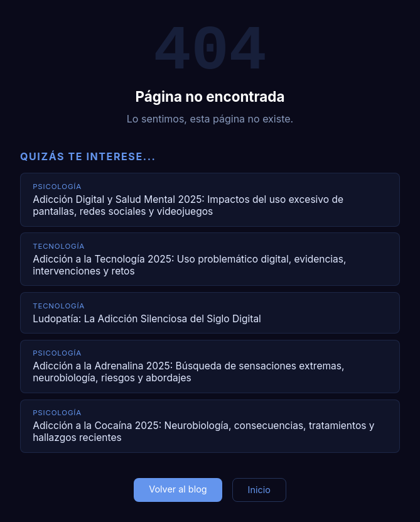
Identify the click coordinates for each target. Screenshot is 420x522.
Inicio (259, 490)
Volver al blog (178, 489)
